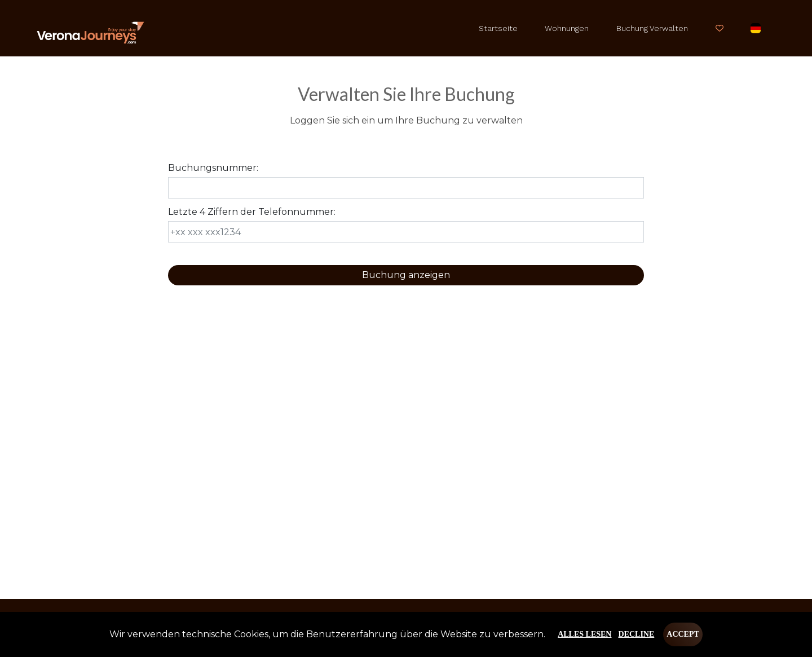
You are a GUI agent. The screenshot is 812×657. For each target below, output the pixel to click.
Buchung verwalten (652, 28)
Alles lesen (584, 634)
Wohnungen (567, 28)
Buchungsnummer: (213, 168)
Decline (636, 634)
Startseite (498, 28)
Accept (683, 634)
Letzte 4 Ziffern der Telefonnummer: (252, 212)
